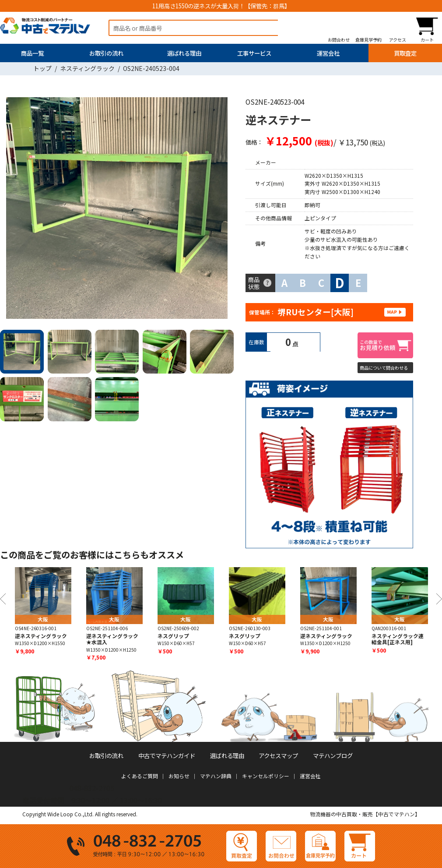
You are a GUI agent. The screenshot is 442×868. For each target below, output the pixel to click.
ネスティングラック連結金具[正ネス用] (398, 639)
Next (224, 210)
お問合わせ (339, 39)
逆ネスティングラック (41, 636)
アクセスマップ (278, 755)
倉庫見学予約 (368, 39)
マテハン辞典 (216, 776)
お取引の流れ (106, 53)
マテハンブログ (333, 755)
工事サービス (254, 53)
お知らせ (179, 776)
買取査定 (405, 53)
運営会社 (328, 53)
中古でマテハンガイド (167, 755)
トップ (42, 68)
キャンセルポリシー (266, 776)
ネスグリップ (173, 636)
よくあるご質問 (140, 776)
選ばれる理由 (184, 53)
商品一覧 (32, 53)
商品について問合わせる (384, 368)
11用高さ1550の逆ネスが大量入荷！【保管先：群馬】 (221, 6)
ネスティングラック (87, 68)
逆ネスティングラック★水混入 (112, 639)
